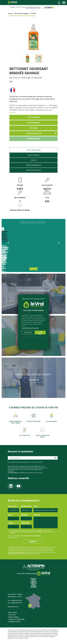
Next (58, 248)
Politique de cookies (15, 625)
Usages (34, 164)
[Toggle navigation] (64, 3)
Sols (11, 85)
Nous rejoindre (13, 616)
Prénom (24, 519)
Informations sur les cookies (30, 328)
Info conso (34, 132)
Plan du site (12, 618)
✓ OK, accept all (40, 333)
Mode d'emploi (34, 159)
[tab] (33, 154)
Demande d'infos (34, 142)
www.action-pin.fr (13, 610)
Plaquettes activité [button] (34, 137)
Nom (10, 519)
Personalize (28, 333)
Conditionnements (34, 169)
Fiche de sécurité (33, 126)
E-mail (11, 527)
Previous (9, 248)
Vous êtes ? (12, 510)
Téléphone (25, 527)
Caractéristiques (34, 154)
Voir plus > (13, 116)
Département (27, 510)
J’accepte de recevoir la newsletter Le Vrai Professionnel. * (27, 466)
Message (37, 519)
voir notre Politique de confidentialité (29, 539)
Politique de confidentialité (17, 623)
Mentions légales (34, 174)
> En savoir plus (13, 476)
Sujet (36, 510)
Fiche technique (34, 121)
